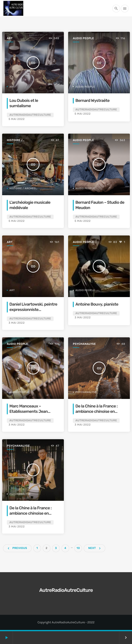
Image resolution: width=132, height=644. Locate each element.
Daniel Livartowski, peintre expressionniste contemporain (33, 310)
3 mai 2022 (17, 323)
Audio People (83, 38)
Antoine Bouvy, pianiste (97, 304)
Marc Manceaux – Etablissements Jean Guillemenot (29, 411)
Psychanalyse (84, 344)
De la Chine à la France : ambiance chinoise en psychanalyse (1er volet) (97, 411)
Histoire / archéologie (17, 141)
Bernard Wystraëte (92, 100)
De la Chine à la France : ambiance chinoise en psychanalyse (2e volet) (31, 513)
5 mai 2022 (17, 119)
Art (10, 38)
